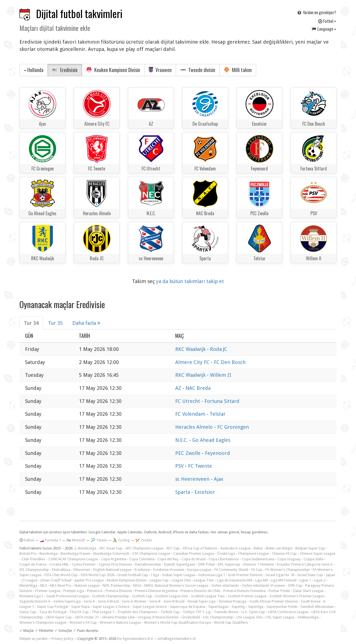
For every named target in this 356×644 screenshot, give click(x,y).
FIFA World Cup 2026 (97, 575)
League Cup (159, 580)
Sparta (183, 492)
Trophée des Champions (137, 612)
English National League (112, 570)
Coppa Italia (314, 559)
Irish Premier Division (245, 575)
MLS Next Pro (61, 585)
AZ (179, 388)
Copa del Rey (168, 559)
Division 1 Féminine (259, 564)
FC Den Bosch (230, 362)
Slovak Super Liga (202, 601)
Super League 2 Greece (111, 607)
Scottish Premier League (247, 596)
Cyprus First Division (115, 564)
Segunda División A (35, 601)
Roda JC (219, 349)
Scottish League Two (208, 596)
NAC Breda (198, 388)
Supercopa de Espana (188, 607)
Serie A (89, 601)
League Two (204, 580)
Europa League (199, 570)
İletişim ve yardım (34, 639)
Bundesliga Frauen (76, 553)
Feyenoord (217, 453)
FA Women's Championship (287, 570)
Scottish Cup (142, 596)
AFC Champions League (144, 548)
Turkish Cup (170, 612)
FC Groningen (233, 427)
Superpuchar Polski (282, 607)
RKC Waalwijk (191, 349)
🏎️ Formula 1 (50, 540)
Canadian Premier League (194, 553)
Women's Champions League (43, 622)
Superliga (256, 607)
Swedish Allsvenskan (317, 607)
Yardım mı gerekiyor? (317, 12)
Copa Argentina (114, 559)
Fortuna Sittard (222, 401)
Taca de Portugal (53, 612)
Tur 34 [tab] (31, 323)
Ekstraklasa (61, 570)
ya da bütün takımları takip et (190, 281)
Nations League (87, 585)
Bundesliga (49, 553)
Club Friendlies (34, 559)
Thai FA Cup (79, 612)
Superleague (218, 607)
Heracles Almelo (195, 427)
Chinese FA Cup (284, 553)
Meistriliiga (28, 585)
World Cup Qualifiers (231, 622)
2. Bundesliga (85, 548)
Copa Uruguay (289, 559)
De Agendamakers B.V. (135, 639)
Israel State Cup (310, 575)
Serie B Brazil (174, 601)
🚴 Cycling (121, 540)
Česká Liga (226, 553)
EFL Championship (34, 570)
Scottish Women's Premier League (297, 596)
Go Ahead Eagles (211, 440)
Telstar (218, 414)
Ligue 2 (320, 580)
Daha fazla (86, 323)
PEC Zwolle (189, 453)
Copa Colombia (142, 559)
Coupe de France (33, 564)
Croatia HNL (59, 564)
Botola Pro (28, 553)
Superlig (238, 607)
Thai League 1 (103, 612)
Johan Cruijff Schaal (56, 580)
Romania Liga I (31, 596)
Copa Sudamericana (258, 559)
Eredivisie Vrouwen (169, 570)
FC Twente (200, 466)
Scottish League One (172, 596)
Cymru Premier (84, 564)
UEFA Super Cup (59, 617)
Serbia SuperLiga (67, 601)
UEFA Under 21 (87, 617)
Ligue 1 (305, 580)
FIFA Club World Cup (61, 575)
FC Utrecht (188, 401)
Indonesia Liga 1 (212, 575)
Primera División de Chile (200, 591)
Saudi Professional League (68, 596)
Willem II (221, 375)
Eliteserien (82, 570)
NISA (137, 585)
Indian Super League (179, 575)
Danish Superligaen (180, 564)
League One (181, 580)
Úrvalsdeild (191, 617)
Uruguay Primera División (158, 617)
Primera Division (119, 591)
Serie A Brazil (108, 601)
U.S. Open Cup (253, 612)
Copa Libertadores (224, 559)
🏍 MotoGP (76, 540)
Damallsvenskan (148, 564)
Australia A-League (235, 548)
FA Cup (257, 570)
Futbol (327, 21)
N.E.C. (182, 440)
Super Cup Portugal (53, 607)
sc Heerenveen (193, 479)
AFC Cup (173, 548)
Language (324, 29)
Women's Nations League (120, 622)
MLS (44, 585)
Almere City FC (193, 362)
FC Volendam (191, 414)
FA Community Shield (231, 570)
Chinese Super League (318, 553)
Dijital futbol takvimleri (79, 13)
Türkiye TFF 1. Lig (197, 612)
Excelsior (205, 492)
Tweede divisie (198, 70)
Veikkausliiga (308, 617)
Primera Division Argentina (156, 591)
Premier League (48, 591)
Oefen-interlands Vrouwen (263, 585)
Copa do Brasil (194, 559)
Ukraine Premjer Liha (118, 617)
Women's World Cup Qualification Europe (178, 622)
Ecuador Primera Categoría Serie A (305, 564)
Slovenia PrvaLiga (233, 601)
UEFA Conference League (288, 612)
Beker (258, 548)
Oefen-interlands (225, 585)
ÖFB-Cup (295, 585)
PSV (180, 466)
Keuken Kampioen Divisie (113, 70)
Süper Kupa (80, 607)
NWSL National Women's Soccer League (176, 585)
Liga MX (262, 580)
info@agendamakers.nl (177, 639)
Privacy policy (62, 639)
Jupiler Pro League (89, 580)
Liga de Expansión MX (235, 580)
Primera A (95, 591)
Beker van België (279, 548)
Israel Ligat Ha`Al (280, 575)
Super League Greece (150, 607)
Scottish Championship (111, 596)
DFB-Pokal (207, 564)
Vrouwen (160, 70)
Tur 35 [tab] (55, 323)
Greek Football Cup (133, 575)
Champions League (254, 553)
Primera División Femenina (244, 591)
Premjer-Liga (74, 591)
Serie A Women (134, 601)
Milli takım (238, 70)
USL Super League (280, 617)
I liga (155, 575)
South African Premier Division (274, 601)
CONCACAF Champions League (73, 559)
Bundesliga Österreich (111, 553)
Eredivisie (65, 70)
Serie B (155, 601)
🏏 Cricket (144, 540)
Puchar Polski (279, 591)
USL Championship (218, 617)
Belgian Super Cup (310, 548)
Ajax (219, 479)
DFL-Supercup (229, 564)
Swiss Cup (28, 612)
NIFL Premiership (116, 585)
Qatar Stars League (308, 591)
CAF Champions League (151, 553)
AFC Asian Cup (111, 548)
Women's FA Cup (83, 622)
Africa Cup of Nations (200, 548)
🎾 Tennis (99, 540)
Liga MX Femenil (284, 580)
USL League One (249, 617)
